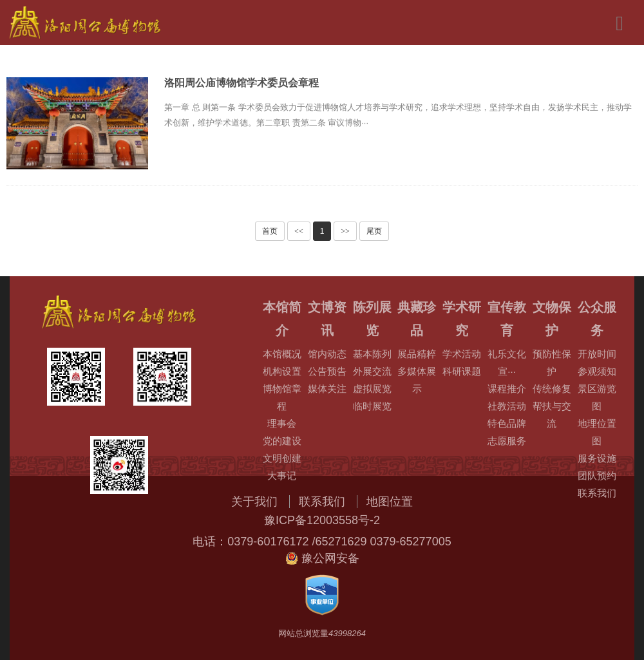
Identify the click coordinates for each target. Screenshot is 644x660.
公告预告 (327, 371)
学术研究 (462, 319)
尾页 (374, 231)
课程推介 (507, 389)
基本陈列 (372, 354)
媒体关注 (327, 389)
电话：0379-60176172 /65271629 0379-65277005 (322, 542)
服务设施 (597, 458)
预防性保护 (552, 363)
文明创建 (282, 458)
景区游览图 (597, 397)
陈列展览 (372, 319)
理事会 (282, 423)
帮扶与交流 (552, 415)
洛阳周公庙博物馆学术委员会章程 (241, 83)
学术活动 (462, 354)
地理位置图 (597, 432)
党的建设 (282, 441)
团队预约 (597, 476)
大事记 (282, 476)
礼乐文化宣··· (507, 363)
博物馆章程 (282, 397)
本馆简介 (282, 319)
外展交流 (372, 371)
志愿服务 (507, 441)
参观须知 (597, 371)
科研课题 (462, 371)
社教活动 (507, 406)
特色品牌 (507, 423)
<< (299, 231)
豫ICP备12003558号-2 (322, 520)
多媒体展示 (417, 380)
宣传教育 (507, 319)
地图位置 (390, 502)
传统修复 (552, 389)
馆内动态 (327, 354)
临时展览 (372, 406)
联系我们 (597, 493)
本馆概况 (282, 354)
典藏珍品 (417, 319)
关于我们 (254, 502)
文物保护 (552, 319)
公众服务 (597, 319)
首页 (270, 231)
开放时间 (597, 354)
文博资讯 (327, 319)
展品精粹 (417, 354)
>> (345, 231)
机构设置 (282, 371)
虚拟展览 (372, 389)
